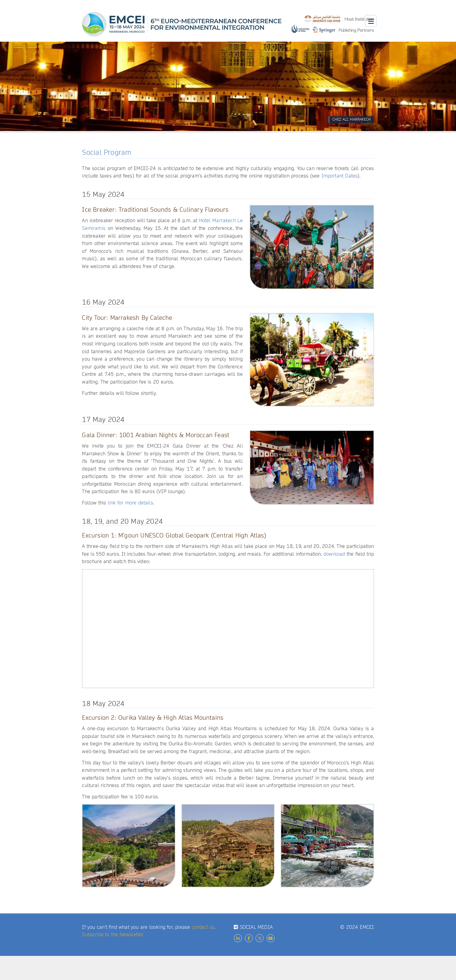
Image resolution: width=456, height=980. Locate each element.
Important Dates (340, 176)
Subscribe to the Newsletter (113, 935)
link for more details (130, 503)
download (334, 554)
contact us (203, 927)
